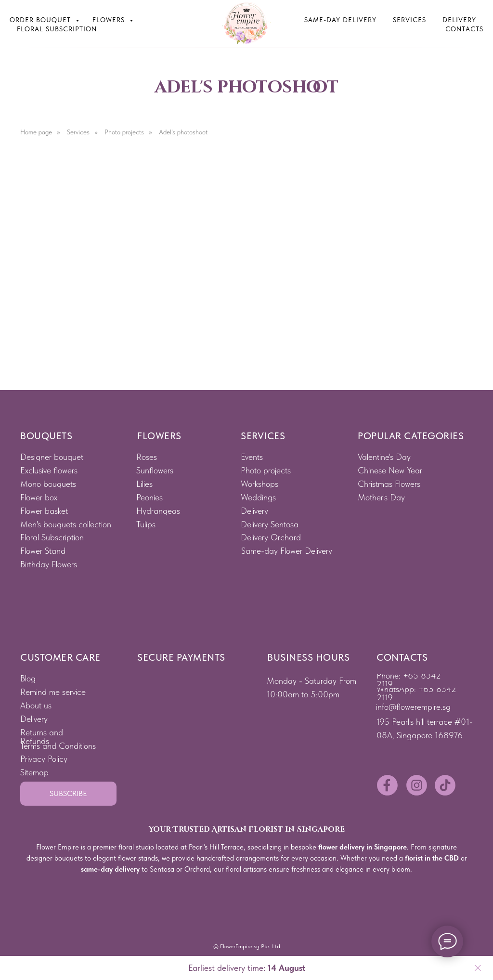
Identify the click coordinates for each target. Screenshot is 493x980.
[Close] (478, 968)
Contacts (464, 29)
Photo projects (124, 132)
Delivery (459, 20)
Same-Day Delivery (340, 20)
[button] (68, 794)
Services (409, 20)
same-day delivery (110, 869)
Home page (36, 132)
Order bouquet (41, 20)
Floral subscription (57, 29)
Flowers (110, 20)
